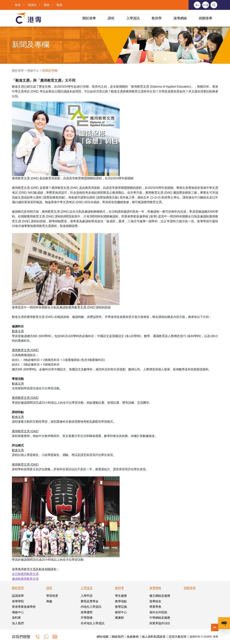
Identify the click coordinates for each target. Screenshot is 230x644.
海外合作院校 (158, 612)
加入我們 (18, 623)
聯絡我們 (118, 637)
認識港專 (18, 596)
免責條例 (133, 637)
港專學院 (18, 601)
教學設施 (121, 607)
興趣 (49, 601)
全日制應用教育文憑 (25, 574)
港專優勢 (87, 612)
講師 (47, 5)
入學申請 (87, 596)
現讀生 (32, 5)
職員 (59, 5)
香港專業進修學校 (24, 607)
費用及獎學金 (90, 601)
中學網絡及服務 (160, 618)
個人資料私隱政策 (154, 637)
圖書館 (119, 618)
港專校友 (155, 601)
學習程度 (52, 596)
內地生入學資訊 (91, 607)
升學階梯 (87, 618)
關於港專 (18, 71)
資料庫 (16, 618)
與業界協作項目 (160, 623)
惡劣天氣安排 (178, 637)
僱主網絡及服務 (160, 596)
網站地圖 (103, 637)
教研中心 (121, 612)
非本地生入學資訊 (93, 623)
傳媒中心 (33, 71)
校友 (18, 5)
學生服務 (121, 596)
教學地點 (121, 601)
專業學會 (155, 607)
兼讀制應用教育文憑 (25, 579)
